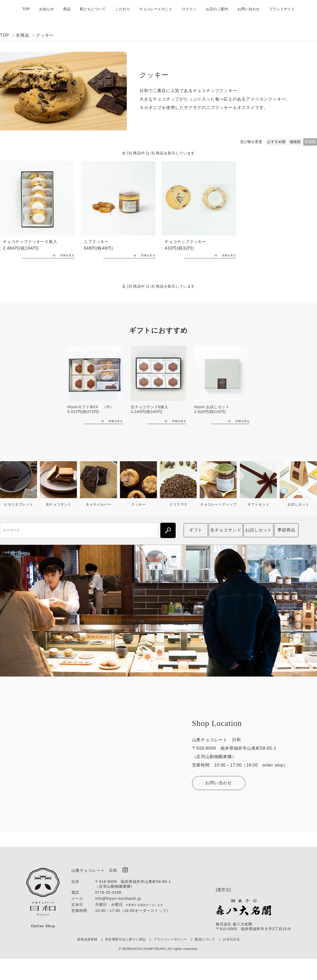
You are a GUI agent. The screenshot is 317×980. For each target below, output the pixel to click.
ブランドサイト (282, 9)
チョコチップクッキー (185, 242)
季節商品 (286, 529)
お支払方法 (231, 938)
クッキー (45, 35)
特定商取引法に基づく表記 (125, 938)
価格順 (295, 142)
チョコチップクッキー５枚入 (30, 242)
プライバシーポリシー (170, 938)
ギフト (196, 529)
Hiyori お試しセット (212, 406)
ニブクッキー (96, 242)
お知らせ (46, 9)
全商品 (22, 35)
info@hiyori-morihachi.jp (118, 897)
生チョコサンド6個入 (150, 406)
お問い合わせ (249, 9)
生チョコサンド (226, 529)
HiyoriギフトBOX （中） (91, 406)
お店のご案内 (217, 9)
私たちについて (93, 9)
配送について (205, 938)
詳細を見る (62, 254)
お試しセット (258, 529)
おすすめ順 (276, 142)
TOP (26, 9)
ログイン (189, 9)
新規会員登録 (87, 938)
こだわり (123, 9)
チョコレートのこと (156, 9)
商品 (67, 9)
